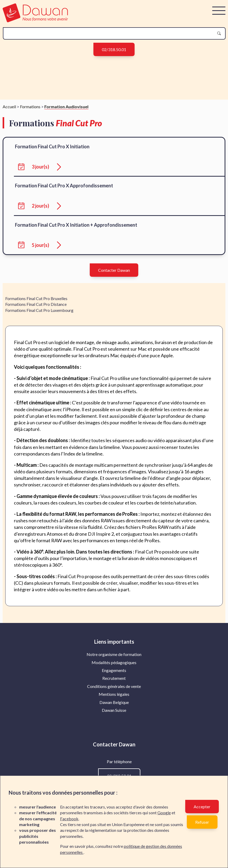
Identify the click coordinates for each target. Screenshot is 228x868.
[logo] (35, 21)
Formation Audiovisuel (66, 111)
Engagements (114, 675)
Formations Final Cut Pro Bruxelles (36, 303)
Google (164, 813)
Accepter (202, 807)
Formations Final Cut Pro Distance (36, 309)
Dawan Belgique (114, 707)
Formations (30, 111)
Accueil (9, 111)
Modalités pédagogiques (114, 667)
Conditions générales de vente (114, 691)
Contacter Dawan (114, 275)
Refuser (202, 822)
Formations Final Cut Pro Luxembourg (39, 315)
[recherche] (110, 33)
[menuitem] (114, 659)
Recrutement (114, 683)
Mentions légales (114, 699)
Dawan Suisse (114, 715)
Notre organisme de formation (114, 659)
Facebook (69, 819)
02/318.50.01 (114, 49)
